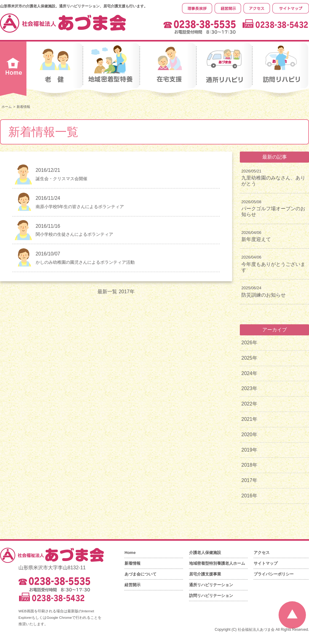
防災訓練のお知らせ (263, 295)
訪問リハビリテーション (211, 596)
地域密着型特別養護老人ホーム (217, 563)
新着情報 (133, 563)
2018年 (249, 465)
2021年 (249, 419)
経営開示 (133, 585)
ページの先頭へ (292, 615)
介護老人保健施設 (205, 553)
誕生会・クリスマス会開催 (61, 179)
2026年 (249, 343)
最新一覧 (107, 292)
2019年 (249, 450)
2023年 (249, 388)
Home (130, 553)
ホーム (7, 107)
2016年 (249, 496)
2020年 (249, 435)
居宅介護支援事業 (205, 574)
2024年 (249, 373)
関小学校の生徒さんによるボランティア (74, 234)
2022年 (249, 404)
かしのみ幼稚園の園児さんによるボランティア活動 (85, 262)
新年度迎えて (256, 239)
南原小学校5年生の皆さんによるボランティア (80, 207)
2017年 (249, 480)
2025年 (249, 358)
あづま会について (141, 574)
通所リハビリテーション (211, 585)
